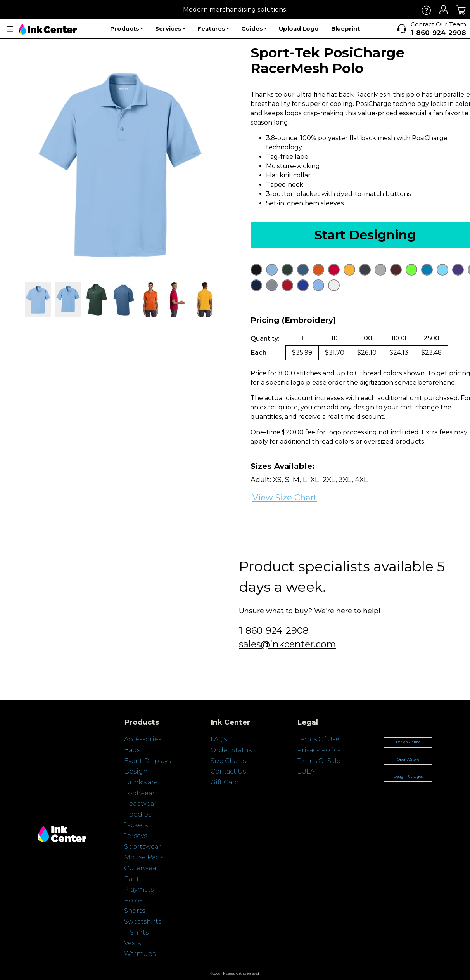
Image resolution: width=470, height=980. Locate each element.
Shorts (135, 911)
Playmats (139, 889)
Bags (132, 750)
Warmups (140, 954)
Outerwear (141, 868)
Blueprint (346, 29)
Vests (132, 943)
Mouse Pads (144, 857)
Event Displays (147, 761)
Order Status (231, 750)
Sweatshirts (143, 922)
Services (170, 29)
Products (126, 29)
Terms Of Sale (319, 761)
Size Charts (228, 761)
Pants (133, 879)
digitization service (388, 382)
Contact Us (228, 771)
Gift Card (225, 782)
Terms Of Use (318, 739)
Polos (133, 900)
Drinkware (141, 782)
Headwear (140, 804)
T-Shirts (136, 932)
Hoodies (138, 814)
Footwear (139, 793)
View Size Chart (285, 497)
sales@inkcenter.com (287, 644)
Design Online (408, 742)
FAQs (219, 739)
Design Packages (408, 777)
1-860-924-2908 (274, 630)
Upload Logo (299, 29)
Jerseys (136, 836)
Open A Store (408, 760)
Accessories (143, 739)
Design (136, 771)
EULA (306, 771)
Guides (254, 29)
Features (213, 29)
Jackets (136, 825)
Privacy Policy (319, 750)
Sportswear (143, 847)
